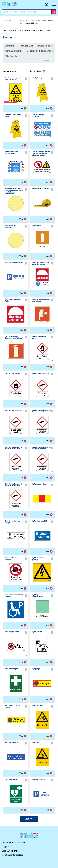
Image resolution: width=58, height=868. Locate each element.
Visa (23, 108)
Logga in (6, 847)
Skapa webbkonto (10, 851)
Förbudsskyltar (26, 46)
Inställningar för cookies (12, 855)
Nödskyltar (46, 51)
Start (4, 30)
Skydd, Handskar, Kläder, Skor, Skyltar (32, 30)
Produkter (13, 30)
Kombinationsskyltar (14, 51)
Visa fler (48, 61)
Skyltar (50, 30)
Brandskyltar (11, 46)
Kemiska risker (43, 46)
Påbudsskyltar (11, 56)
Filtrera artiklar (37, 71)
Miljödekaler (32, 51)
